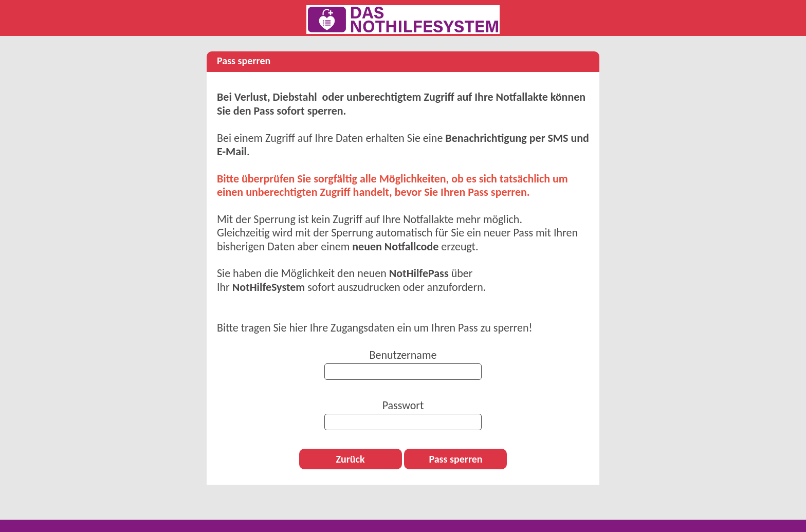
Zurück (350, 459)
